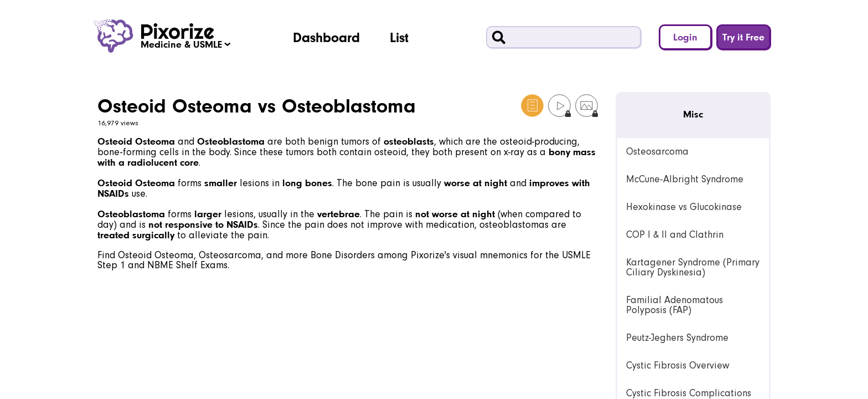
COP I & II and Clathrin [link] (675, 235)
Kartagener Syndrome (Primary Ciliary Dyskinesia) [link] (693, 267)
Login (685, 37)
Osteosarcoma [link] (657, 152)
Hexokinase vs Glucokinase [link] (684, 207)
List (399, 37)
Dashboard (326, 37)
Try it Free (743, 37)
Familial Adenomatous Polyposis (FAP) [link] (675, 305)
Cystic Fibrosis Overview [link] (678, 365)
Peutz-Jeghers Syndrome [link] (677, 338)
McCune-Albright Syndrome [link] (685, 179)
